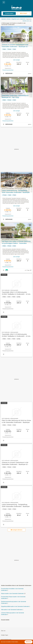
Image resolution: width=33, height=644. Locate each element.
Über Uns (3, 631)
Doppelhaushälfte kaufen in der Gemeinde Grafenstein (15, 607)
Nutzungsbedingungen (6, 640)
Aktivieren (28, 642)
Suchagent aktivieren (17, 530)
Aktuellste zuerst (26, 21)
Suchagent (24, 13)
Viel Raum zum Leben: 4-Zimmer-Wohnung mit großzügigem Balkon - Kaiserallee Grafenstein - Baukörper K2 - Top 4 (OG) (16, 242)
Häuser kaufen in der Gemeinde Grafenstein (12, 594)
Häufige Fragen (5, 635)
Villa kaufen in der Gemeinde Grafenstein (12, 610)
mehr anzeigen (17, 60)
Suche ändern (9, 13)
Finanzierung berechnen (8, 70)
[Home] (16, 8)
